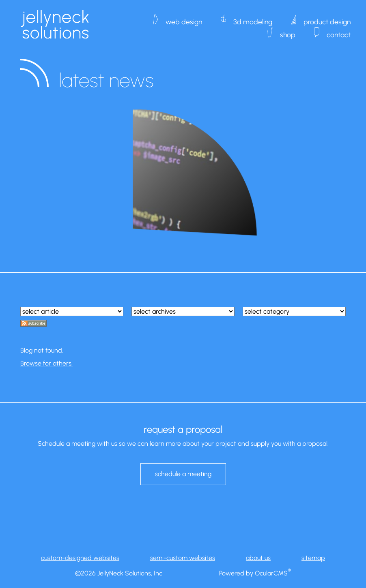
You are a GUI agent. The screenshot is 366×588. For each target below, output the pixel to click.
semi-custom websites (183, 558)
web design (184, 18)
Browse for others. (46, 363)
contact (339, 31)
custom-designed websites (80, 558)
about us (258, 558)
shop (288, 31)
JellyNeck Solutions (55, 24)
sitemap (313, 558)
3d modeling (253, 18)
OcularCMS (273, 573)
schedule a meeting (183, 474)
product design (327, 18)
